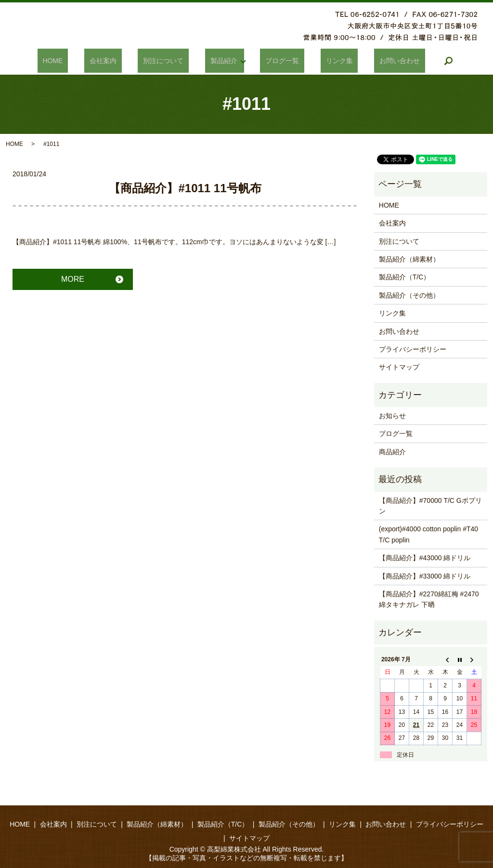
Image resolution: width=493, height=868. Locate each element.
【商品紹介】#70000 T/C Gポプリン (430, 506)
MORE (73, 279)
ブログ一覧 (274, 61)
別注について (171, 61)
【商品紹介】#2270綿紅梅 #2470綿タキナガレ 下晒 (429, 599)
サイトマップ (399, 367)
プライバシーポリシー (413, 349)
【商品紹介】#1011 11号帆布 (185, 188)
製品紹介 (221, 61)
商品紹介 (392, 452)
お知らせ (392, 416)
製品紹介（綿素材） (409, 259)
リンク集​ (321, 61)
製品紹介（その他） (409, 295)
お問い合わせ (371, 61)
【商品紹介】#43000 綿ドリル (425, 558)
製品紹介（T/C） (405, 277)
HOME (81, 61)
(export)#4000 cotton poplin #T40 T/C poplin (428, 534)
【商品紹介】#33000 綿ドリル (425, 576)
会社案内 (121, 61)
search (415, 61)
